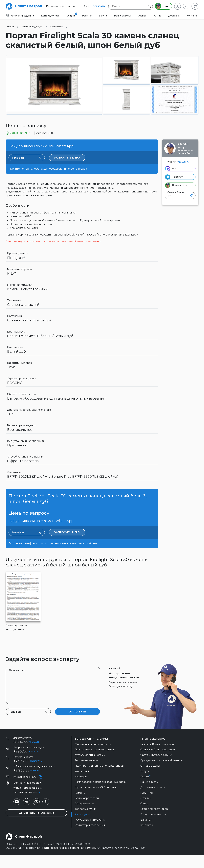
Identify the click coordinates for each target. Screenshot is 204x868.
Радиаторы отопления (90, 838)
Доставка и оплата (153, 800)
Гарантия (147, 806)
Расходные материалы (90, 833)
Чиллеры (81, 790)
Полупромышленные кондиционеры (99, 779)
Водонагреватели (87, 811)
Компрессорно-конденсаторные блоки (101, 795)
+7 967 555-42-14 (28, 783)
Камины (80, 806)
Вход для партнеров (154, 822)
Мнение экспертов (153, 752)
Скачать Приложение (36, 826)
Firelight (16, 264)
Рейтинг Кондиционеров (157, 757)
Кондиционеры (51, 16)
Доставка (174, 16)
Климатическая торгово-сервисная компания (68, 861)
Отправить (77, 725)
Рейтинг (87, 16)
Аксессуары (83, 827)
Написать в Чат (180, 185)
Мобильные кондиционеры (93, 757)
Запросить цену (67, 161)
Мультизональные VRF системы (96, 800)
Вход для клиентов (153, 827)
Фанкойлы (82, 784)
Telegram (178, 177)
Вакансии (147, 833)
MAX (175, 169)
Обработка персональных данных (122, 861)
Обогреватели (84, 817)
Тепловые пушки (86, 822)
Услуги (103, 16)
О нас (158, 16)
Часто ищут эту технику (156, 768)
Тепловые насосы (87, 773)
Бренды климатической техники (162, 773)
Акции (72, 15)
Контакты (192, 16)
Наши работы (122, 16)
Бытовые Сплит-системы (91, 752)
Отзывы (143, 16)
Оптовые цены (150, 779)
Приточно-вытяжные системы (95, 763)
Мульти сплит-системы (90, 768)
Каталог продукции (20, 16)
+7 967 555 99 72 (27, 774)
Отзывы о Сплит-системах (158, 763)
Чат (161, 6)
